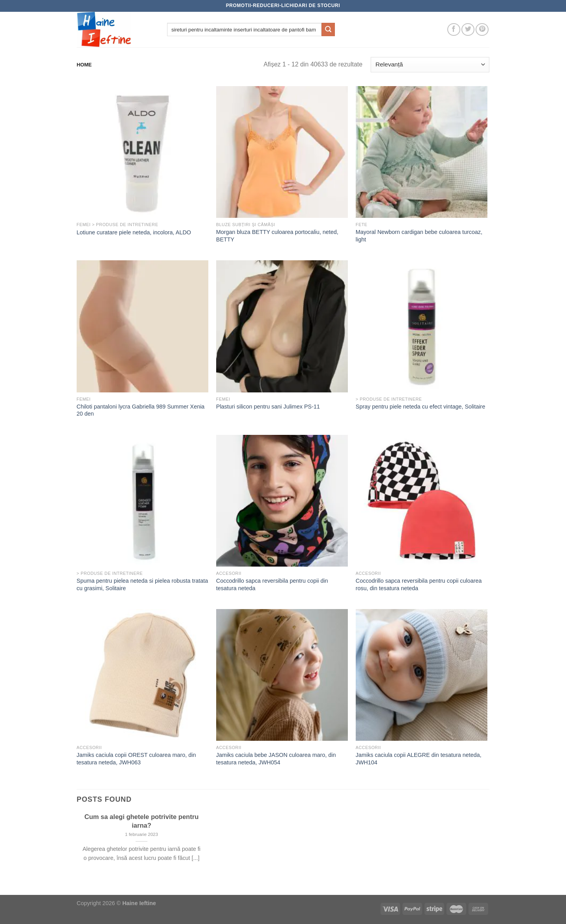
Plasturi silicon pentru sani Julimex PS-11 (268, 407)
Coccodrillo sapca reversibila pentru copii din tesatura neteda (272, 584)
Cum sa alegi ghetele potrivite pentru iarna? (142, 821)
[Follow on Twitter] (468, 30)
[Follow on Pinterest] (482, 30)
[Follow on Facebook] (454, 30)
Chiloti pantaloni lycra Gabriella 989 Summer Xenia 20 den (141, 410)
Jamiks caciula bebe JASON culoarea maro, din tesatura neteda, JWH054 (276, 759)
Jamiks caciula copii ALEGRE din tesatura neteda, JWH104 (419, 759)
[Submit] (328, 29)
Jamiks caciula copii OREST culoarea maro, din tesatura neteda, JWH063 (136, 759)
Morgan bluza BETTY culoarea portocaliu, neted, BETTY (277, 236)
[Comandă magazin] (430, 65)
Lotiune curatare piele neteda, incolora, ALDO (134, 232)
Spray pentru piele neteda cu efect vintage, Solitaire (421, 407)
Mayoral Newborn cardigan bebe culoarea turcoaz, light (419, 236)
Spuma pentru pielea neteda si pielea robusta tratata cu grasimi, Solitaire (142, 584)
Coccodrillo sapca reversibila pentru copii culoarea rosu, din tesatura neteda (419, 584)
